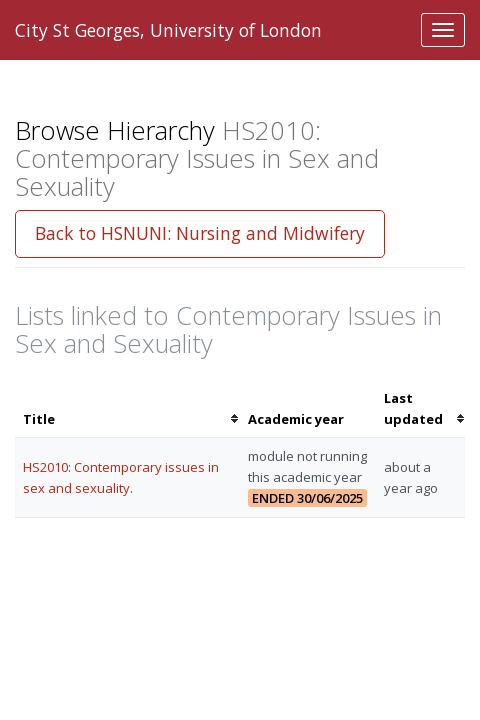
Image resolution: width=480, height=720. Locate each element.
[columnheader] (127, 409)
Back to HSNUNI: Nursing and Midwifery (200, 233)
